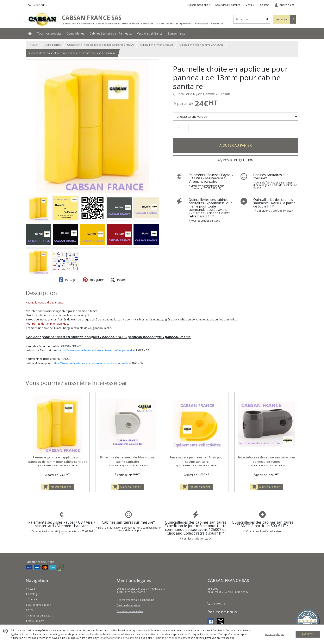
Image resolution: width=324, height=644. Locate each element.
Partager (68, 280)
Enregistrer (93, 280)
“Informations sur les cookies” (117, 638)
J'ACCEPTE (308, 634)
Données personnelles (130, 611)
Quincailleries (53, 45)
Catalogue (33, 594)
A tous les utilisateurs (39, 616)
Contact (265, 5)
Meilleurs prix (35, 621)
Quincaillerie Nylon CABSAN (157, 45)
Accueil (34, 45)
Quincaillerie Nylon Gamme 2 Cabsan (201, 94)
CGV (29, 610)
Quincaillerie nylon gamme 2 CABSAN (201, 45)
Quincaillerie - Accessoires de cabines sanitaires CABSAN (100, 45)
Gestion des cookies (128, 605)
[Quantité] (181, 128)
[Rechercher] (267, 19)
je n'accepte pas (275, 634)
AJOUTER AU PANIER (236, 145)
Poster (118, 280)
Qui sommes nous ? (38, 605)
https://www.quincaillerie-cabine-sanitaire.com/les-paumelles (97, 350)
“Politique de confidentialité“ (170, 638)
